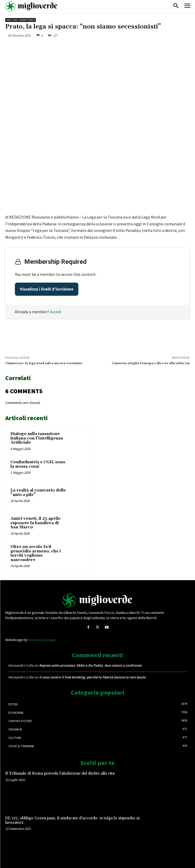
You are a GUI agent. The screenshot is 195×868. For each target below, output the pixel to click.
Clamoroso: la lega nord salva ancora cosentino (44, 363)
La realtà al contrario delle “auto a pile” (38, 493)
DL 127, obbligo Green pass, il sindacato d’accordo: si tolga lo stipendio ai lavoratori (72, 820)
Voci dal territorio (20, 20)
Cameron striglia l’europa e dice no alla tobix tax (151, 363)
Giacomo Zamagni (42, 640)
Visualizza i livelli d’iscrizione (47, 289)
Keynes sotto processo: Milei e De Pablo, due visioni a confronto (90, 665)
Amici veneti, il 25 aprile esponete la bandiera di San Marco (36, 523)
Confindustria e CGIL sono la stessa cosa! (38, 464)
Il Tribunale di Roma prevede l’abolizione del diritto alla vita (60, 773)
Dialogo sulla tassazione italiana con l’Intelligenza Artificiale (37, 438)
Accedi (55, 312)
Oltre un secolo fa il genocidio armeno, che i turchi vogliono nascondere (36, 553)
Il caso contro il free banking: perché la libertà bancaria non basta (92, 677)
